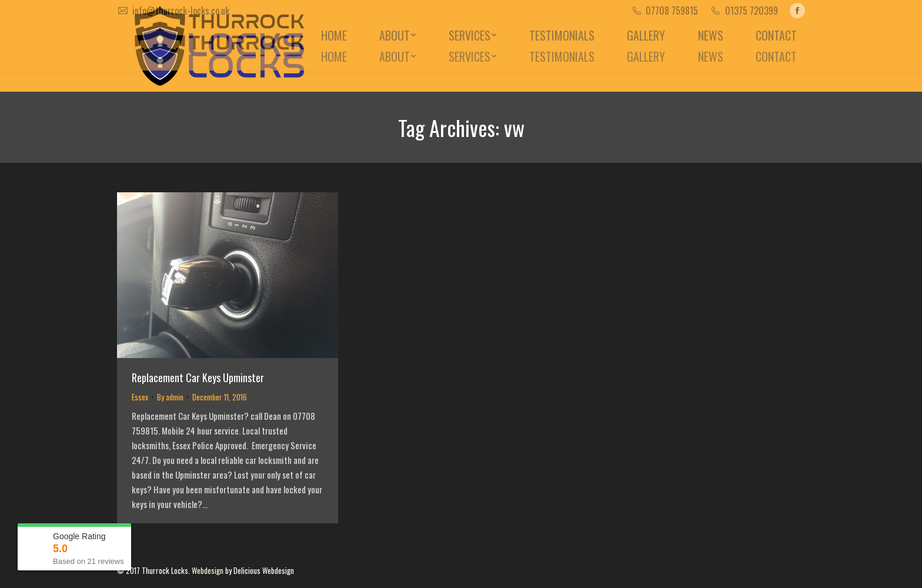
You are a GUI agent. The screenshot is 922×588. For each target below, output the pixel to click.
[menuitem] (334, 56)
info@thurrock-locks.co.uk (181, 11)
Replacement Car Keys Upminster (198, 377)
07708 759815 (672, 11)
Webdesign (208, 570)
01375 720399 (751, 11)
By (170, 397)
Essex (140, 397)
